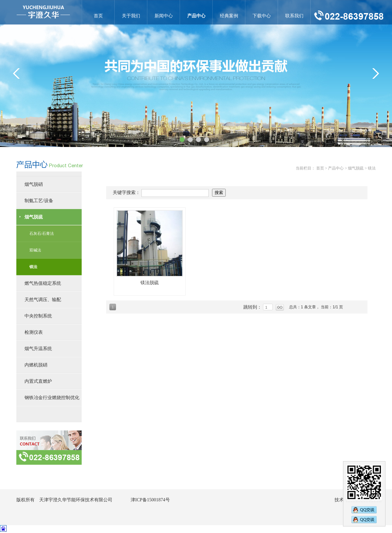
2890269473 (364, 509)
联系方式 (49, 448)
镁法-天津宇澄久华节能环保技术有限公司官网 (43, 12)
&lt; (16, 73)
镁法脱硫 (150, 283)
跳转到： (253, 307)
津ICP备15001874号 (150, 500)
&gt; (376, 73)
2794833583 (364, 520)
